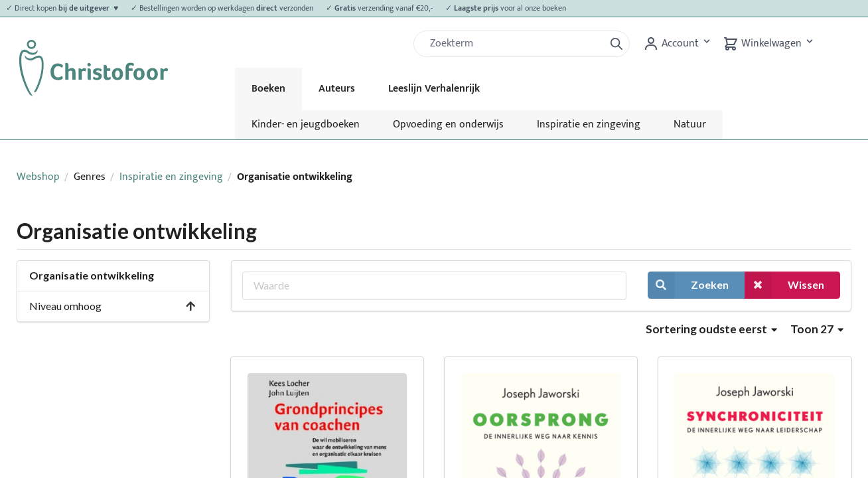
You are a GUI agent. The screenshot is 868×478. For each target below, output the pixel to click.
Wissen (784, 285)
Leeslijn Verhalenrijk (434, 89)
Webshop (38, 177)
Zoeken (688, 285)
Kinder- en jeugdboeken (306, 124)
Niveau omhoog (113, 306)
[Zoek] (514, 44)
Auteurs (337, 89)
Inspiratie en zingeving (589, 124)
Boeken (268, 89)
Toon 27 (817, 329)
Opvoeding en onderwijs (448, 124)
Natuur (690, 124)
